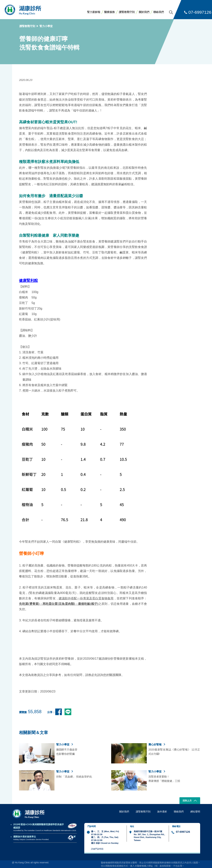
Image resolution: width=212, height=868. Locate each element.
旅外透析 (162, 812)
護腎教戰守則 (127, 12)
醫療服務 (109, 12)
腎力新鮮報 (94, 12)
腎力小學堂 (46, 26)
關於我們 (144, 12)
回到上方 (190, 801)
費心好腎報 (157, 744)
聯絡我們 (159, 12)
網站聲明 (195, 812)
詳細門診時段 (97, 849)
